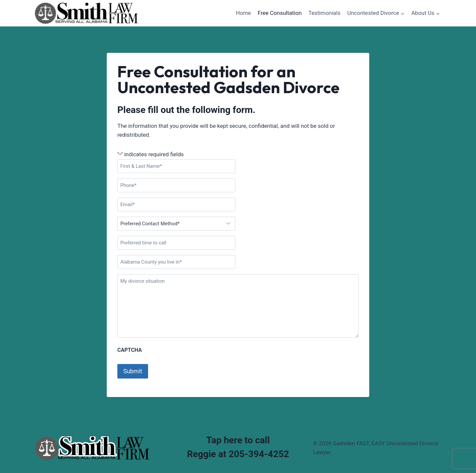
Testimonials (324, 13)
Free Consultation (280, 13)
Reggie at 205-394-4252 (238, 454)
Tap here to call (238, 440)
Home (243, 13)
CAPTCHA (130, 350)
